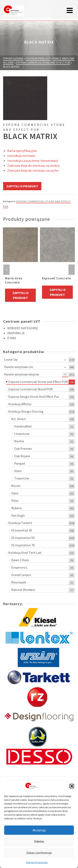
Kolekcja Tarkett (20, 523)
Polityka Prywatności (37, 862)
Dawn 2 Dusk (20, 560)
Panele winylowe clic (19, 367)
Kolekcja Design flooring (26, 411)
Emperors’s (19, 567)
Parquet (20, 463)
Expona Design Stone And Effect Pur (34, 397)
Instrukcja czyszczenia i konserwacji (33, 161)
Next (72, 270)
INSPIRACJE (16, 333)
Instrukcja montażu (21, 156)
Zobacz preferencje (39, 853)
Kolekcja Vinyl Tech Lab (25, 553)
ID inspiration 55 (23, 538)
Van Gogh (18, 515)
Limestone (22, 434)
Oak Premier (23, 449)
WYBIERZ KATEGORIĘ (23, 328)
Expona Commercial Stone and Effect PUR (38, 382)
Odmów (39, 841)
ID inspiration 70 (23, 545)
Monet (16, 486)
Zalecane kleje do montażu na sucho (33, 170)
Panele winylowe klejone (22, 374)
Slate (18, 471)
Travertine (22, 478)
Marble (19, 441)
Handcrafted (23, 426)
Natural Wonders (23, 590)
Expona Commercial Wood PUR (30, 389)
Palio (15, 501)
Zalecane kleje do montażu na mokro (33, 165)
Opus (15, 493)
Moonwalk (19, 582)
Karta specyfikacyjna (22, 151)
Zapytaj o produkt (22, 186)
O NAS (12, 338)
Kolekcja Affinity (20, 404)
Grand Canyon (21, 575)
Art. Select (19, 419)
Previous (6, 270)
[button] (72, 786)
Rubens (17, 508)
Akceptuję (39, 830)
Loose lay (11, 359)
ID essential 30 (22, 530)
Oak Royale (22, 456)
